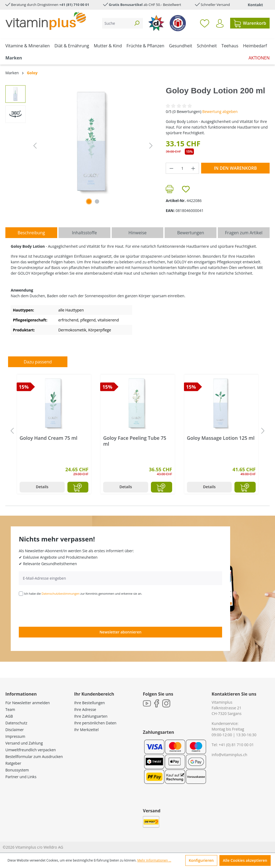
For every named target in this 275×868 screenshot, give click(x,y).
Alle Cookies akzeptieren (245, 860)
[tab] (31, 233)
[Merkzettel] (205, 23)
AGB (9, 716)
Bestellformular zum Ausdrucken (34, 757)
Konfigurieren (201, 860)
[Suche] (116, 23)
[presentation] (60, 611)
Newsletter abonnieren (120, 632)
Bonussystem (17, 770)
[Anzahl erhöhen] (193, 168)
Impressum (15, 736)
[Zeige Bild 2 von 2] (97, 201)
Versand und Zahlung (24, 743)
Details (42, 487)
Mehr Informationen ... (154, 860)
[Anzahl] (182, 168)
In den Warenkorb (235, 168)
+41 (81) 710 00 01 (74, 5)
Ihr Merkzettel (86, 730)
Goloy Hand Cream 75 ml (48, 438)
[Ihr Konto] (220, 23)
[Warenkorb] (250, 23)
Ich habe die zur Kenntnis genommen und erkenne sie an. (83, 594)
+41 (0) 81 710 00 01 (236, 745)
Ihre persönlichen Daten (95, 723)
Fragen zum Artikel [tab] (244, 233)
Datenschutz (16, 723)
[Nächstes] (151, 146)
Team (10, 709)
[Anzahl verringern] (171, 168)
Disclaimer (15, 730)
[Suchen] (137, 23)
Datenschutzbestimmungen (61, 594)
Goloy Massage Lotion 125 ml (221, 438)
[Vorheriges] (35, 146)
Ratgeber (13, 763)
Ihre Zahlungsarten (91, 716)
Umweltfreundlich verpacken (31, 750)
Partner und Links (21, 777)
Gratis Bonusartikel (126, 5)
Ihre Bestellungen (89, 703)
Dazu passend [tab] (38, 362)
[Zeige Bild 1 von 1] (89, 201)
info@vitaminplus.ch (229, 755)
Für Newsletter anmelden (28, 703)
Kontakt (255, 5)
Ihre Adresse (85, 709)
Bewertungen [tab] (191, 233)
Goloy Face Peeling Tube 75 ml (135, 441)
